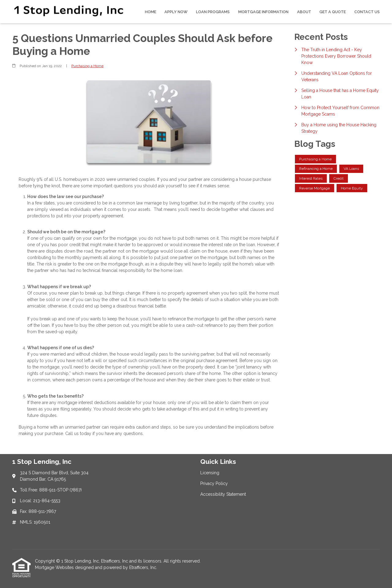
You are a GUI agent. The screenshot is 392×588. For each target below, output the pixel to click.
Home (151, 12)
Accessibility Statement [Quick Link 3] (223, 494)
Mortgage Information (263, 12)
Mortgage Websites (55, 567)
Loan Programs (213, 12)
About (304, 12)
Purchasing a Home (87, 66)
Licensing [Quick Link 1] (210, 473)
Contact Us (367, 12)
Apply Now (176, 12)
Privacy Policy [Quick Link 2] (214, 483)
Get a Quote (333, 12)
